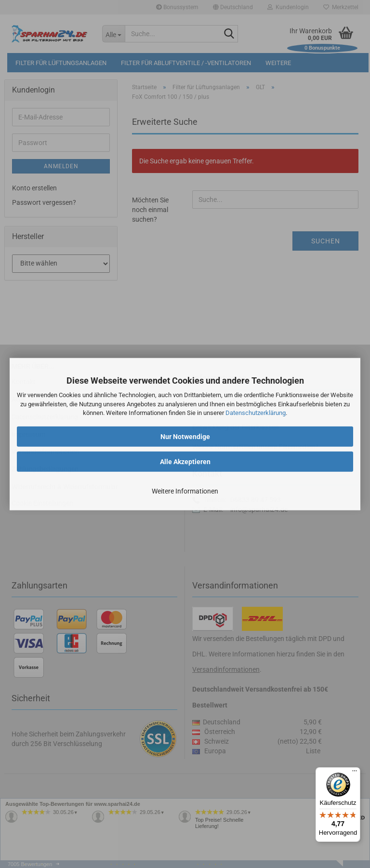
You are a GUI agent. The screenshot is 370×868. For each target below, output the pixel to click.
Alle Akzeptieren (185, 462)
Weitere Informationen (185, 491)
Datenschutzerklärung (256, 413)
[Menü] (355, 773)
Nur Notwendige (185, 437)
